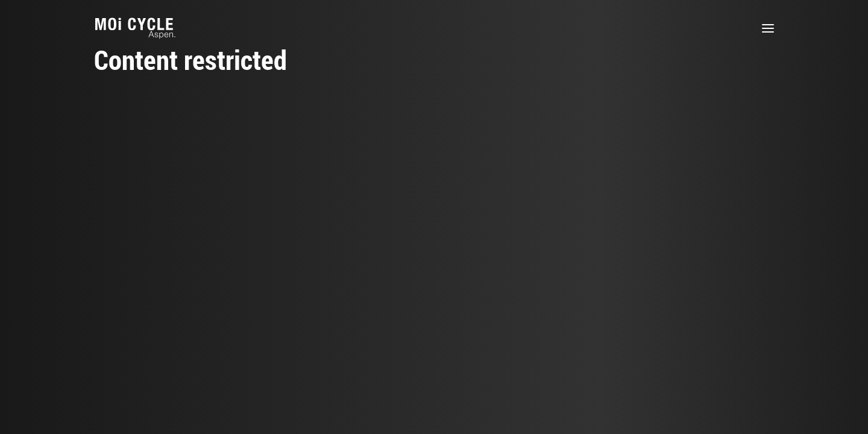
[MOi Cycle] (135, 28)
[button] (768, 28)
